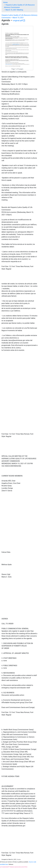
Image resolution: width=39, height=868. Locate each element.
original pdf (19, 20)
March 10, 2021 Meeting (14, 10)
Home (5, 2)
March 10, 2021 (18, 18)
